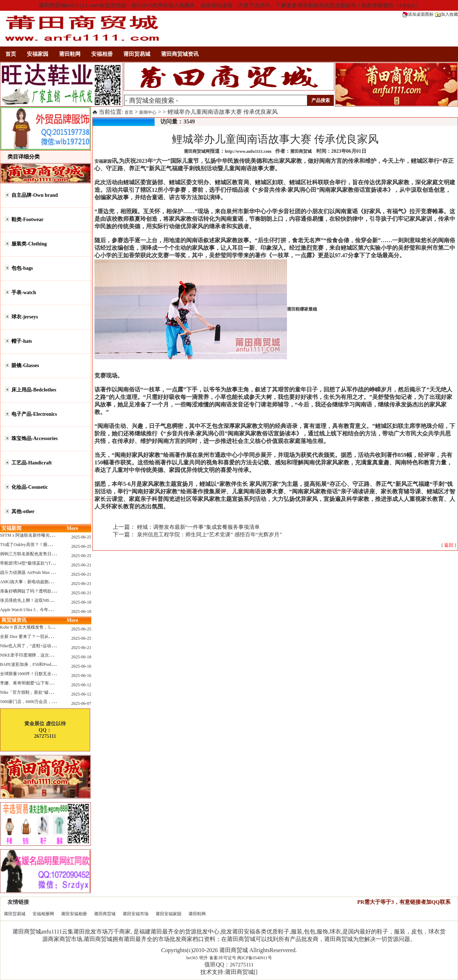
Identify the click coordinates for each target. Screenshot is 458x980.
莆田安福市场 (136, 914)
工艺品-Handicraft (32, 463)
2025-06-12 (81, 685)
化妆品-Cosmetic (30, 487)
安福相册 (102, 54)
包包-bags (22, 268)
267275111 (242, 965)
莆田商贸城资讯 (180, 54)
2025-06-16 (81, 666)
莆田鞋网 (70, 54)
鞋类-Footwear (27, 220)
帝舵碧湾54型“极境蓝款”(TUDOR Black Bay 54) (44, 563)
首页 (11, 54)
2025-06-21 (81, 565)
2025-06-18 (81, 602)
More (72, 528)
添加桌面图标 (418, 14)
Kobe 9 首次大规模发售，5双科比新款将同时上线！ (49, 627)
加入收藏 (447, 14)
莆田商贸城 (105, 914)
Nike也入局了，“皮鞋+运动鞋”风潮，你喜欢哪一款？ (50, 646)
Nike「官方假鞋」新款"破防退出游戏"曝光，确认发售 (51, 692)
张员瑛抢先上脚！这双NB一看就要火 (35, 600)
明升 (204, 958)
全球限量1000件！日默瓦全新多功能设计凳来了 (45, 674)
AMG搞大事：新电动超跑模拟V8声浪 (36, 582)
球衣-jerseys (25, 317)
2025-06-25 (81, 537)
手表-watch (24, 292)
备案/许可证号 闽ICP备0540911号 (241, 958)
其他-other (23, 511)
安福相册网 (43, 914)
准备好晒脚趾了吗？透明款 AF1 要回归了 (39, 591)
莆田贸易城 (137, 54)
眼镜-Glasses (25, 365)
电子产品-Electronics (34, 414)
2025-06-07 (81, 703)
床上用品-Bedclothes (34, 390)
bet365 (192, 958)
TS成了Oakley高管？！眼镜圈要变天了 (37, 545)
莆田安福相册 (74, 914)
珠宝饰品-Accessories (35, 438)
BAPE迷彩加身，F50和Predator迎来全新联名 (42, 664)
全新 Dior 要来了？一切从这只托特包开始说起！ (46, 637)
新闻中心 (148, 112)
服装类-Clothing (29, 244)
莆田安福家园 (169, 914)
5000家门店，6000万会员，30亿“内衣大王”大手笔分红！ (53, 702)
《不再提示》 (407, 6)
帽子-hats (22, 341)
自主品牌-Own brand (35, 195)
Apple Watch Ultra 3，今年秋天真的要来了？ (41, 610)
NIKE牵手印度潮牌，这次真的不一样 (35, 655)
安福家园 (38, 54)
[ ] (449, 545)
